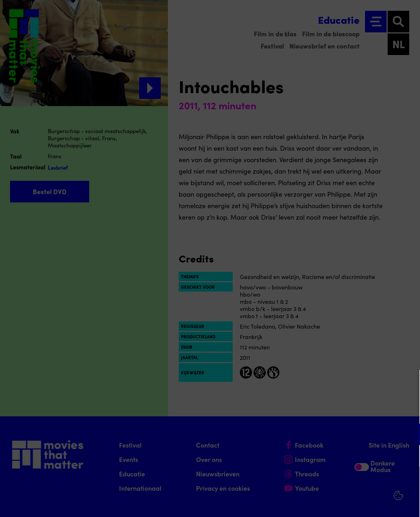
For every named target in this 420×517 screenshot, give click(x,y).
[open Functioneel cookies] (408, 435)
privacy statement (330, 411)
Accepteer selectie (359, 504)
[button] (352, 434)
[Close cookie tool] (409, 383)
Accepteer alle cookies (359, 483)
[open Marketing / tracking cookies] (408, 457)
